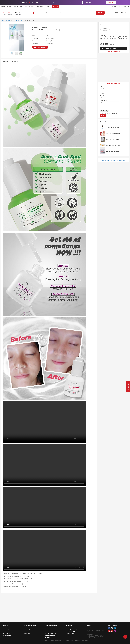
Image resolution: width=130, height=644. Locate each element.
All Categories (27, 630)
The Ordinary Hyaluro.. (113, 139)
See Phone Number (111, 49)
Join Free (126, 6)
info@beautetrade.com (72, 628)
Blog (48, 6)
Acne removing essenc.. (113, 133)
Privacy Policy (48, 632)
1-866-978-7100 (70, 634)
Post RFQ (56, 6)
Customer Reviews (7, 630)
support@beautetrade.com (73, 630)
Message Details (103, 100)
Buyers (25, 628)
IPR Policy (47, 637)
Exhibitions (6, 632)
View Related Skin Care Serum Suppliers (114, 160)
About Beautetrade (8, 628)
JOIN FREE (111, 2)
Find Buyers (40, 6)
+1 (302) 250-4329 (71, 632)
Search (101, 13)
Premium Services (6, 6)
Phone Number (103, 96)
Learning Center (7, 636)
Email (101, 91)
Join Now (128, 386)
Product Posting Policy (51, 634)
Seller (31, 2)
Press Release (6, 634)
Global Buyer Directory (119, 12)
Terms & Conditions (50, 636)
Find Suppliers (30, 6)
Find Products (18, 6)
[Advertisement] (114, 69)
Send (103, 116)
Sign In (121, 6)
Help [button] (114, 6)
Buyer (25, 2)
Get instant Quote (40, 47)
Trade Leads (27, 634)
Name (101, 86)
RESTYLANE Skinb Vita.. (113, 145)
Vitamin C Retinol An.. (113, 127)
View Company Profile (114, 52)
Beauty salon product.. (113, 151)
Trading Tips (27, 632)
